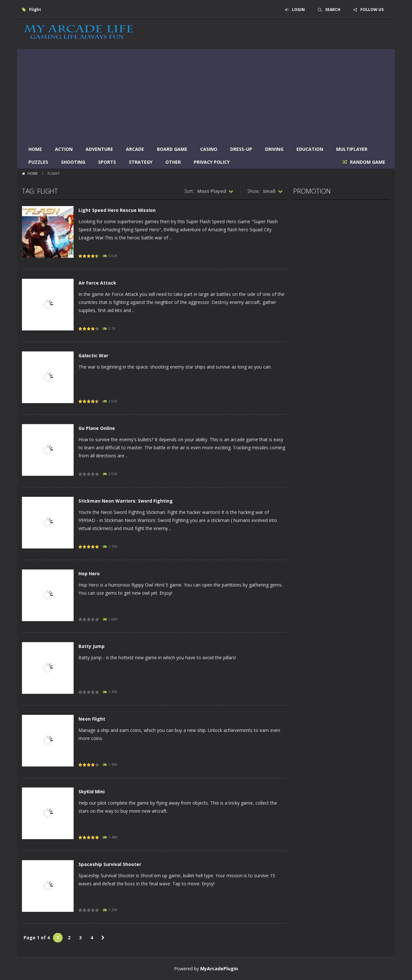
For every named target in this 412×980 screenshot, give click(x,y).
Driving (274, 149)
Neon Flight (92, 719)
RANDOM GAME (367, 162)
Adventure (99, 149)
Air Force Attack (97, 283)
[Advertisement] (206, 94)
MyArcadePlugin (219, 969)
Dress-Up (241, 149)
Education (310, 149)
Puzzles (38, 162)
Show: (253, 191)
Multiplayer (352, 149)
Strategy (141, 162)
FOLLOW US (372, 10)
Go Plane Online (97, 428)
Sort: (189, 191)
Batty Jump (92, 646)
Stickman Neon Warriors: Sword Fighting (126, 501)
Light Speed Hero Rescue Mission (117, 210)
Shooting (73, 162)
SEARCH (333, 10)
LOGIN (298, 10)
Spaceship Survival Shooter (110, 864)
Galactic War (93, 355)
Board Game (172, 149)
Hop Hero (89, 573)
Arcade (135, 149)
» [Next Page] (103, 938)
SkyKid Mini (92, 792)
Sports (107, 162)
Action (64, 149)
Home (35, 149)
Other (173, 162)
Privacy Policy (212, 162)
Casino (209, 149)
